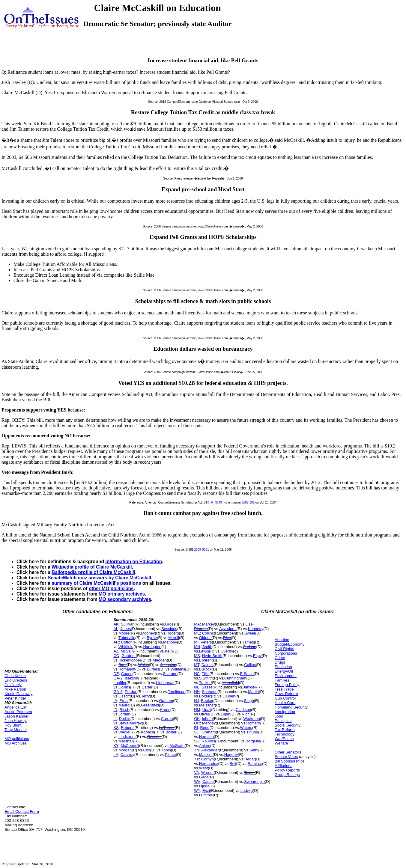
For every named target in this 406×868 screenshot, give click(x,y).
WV (197, 782)
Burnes (153, 669)
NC (197, 674)
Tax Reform (285, 730)
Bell (233, 764)
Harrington (152, 647)
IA (115, 701)
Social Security (288, 725)
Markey (209, 624)
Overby (227, 651)
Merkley (209, 723)
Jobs (279, 716)
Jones (126, 629)
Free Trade (284, 689)
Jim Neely (13, 685)
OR (197, 723)
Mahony (170, 642)
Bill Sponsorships (290, 761)
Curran (167, 719)
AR (116, 642)
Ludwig (247, 791)
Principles (283, 721)
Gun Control (285, 698)
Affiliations (284, 766)
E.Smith (247, 674)
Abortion (282, 640)
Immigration (285, 712)
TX (197, 759)
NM (197, 710)
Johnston (168, 665)
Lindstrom (127, 737)
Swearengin (254, 782)
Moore (124, 633)
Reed (205, 728)
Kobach (148, 732)
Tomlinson (177, 692)
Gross (170, 624)
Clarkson (243, 710)
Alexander (210, 750)
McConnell (130, 746)
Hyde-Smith (212, 656)
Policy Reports (287, 770)
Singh (249, 701)
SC (197, 732)
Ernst (124, 701)
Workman (251, 719)
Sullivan (128, 624)
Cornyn (207, 759)
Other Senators (288, 752)
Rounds (209, 741)
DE (116, 674)
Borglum (253, 741)
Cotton (127, 642)
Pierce (170, 755)
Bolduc (205, 696)
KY (116, 746)
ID (115, 710)
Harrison (206, 737)
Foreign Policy (287, 685)
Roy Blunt (13, 725)
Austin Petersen (18, 712)
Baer (122, 665)
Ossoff (124, 696)
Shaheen (210, 692)
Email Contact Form (22, 812)
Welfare (281, 743)
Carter (147, 687)
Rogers (173, 633)
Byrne (152, 638)
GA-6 (118, 692)
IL (115, 719)
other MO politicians (111, 589)
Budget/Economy (290, 644)
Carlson (250, 647)
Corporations (286, 653)
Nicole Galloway (18, 694)
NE (197, 687)
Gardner (129, 656)
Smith (207, 647)
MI (196, 642)
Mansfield (231, 683)
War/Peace (284, 739)
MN (197, 647)
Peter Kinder (15, 698)
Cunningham (235, 678)
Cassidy (127, 755)
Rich (246, 714)
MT (197, 665)
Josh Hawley (16, 721)
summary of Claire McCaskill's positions (96, 583)
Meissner (207, 705)
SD (197, 741)
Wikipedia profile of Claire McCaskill (92, 567)
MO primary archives (122, 594)
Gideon (205, 638)
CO (116, 656)
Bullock (205, 669)
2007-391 (248, 502)
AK (116, 624)
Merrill (173, 638)
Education (283, 667)
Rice (227, 638)
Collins (124, 687)
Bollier (171, 732)
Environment (286, 676)
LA (116, 755)
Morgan (125, 750)
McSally (127, 651)
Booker (207, 701)
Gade (204, 777)
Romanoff (127, 669)
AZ (116, 651)
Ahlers (205, 746)
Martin (253, 692)
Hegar (250, 759)
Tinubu (252, 732)
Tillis (206, 674)
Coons (127, 674)
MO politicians (17, 739)
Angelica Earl (16, 707)
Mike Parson (15, 689)
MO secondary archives (125, 599)
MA (197, 624)
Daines (207, 665)
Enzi (206, 791)
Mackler (206, 755)
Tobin (166, 750)
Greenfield (150, 705)
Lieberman (165, 683)
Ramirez (255, 764)
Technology (285, 734)
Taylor (250, 773)
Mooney (148, 633)
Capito (208, 782)
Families (282, 680)
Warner (207, 773)
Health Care (285, 703)
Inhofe (207, 719)
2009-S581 (202, 550)
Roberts (128, 728)
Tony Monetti (16, 730)
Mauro (124, 705)
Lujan (225, 714)
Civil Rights (284, 649)
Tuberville (127, 638)
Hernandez (209, 764)
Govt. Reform (286, 694)
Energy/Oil (284, 671)
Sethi (254, 750)
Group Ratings (287, 775)
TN (197, 750)
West (203, 768)
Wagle (124, 732)
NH (197, 692)
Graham (166, 701)
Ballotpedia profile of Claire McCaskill (93, 572)
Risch (125, 710)
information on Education (134, 562)
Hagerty (231, 755)
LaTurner (167, 728)
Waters (246, 728)
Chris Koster (15, 676)
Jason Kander (16, 716)
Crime (280, 658)
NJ (196, 701)
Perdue (131, 692)
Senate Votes (286, 757)
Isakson (131, 678)
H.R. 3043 (215, 502)
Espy (257, 656)
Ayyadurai (228, 629)
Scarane (170, 674)
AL (116, 629)
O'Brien (229, 696)
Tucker (205, 683)
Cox (146, 750)
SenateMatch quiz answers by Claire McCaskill (99, 578)
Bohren (205, 660)
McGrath (177, 746)
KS (116, 728)
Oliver (204, 714)
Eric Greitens (16, 680)
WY (197, 791)
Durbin (124, 719)
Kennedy (256, 629)
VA (196, 773)
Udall (207, 710)
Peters (206, 642)
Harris (165, 710)
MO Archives (16, 743)
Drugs (280, 662)
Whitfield (126, 647)
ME (197, 633)
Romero (253, 723)
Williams (178, 669)
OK (197, 719)
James (248, 642)
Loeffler (120, 683)
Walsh (144, 665)
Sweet (250, 633)
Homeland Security (291, 707)
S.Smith (206, 678)
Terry (146, 696)
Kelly (169, 651)
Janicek (250, 687)
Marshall (126, 741)
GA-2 (118, 678)
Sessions (169, 629)
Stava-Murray (130, 723)
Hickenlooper (130, 660)
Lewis (204, 651)
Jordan (124, 714)
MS (197, 656)
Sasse (207, 687)
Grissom (154, 737)
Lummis (206, 795)
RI (196, 728)
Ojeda (204, 786)
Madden (160, 660)
